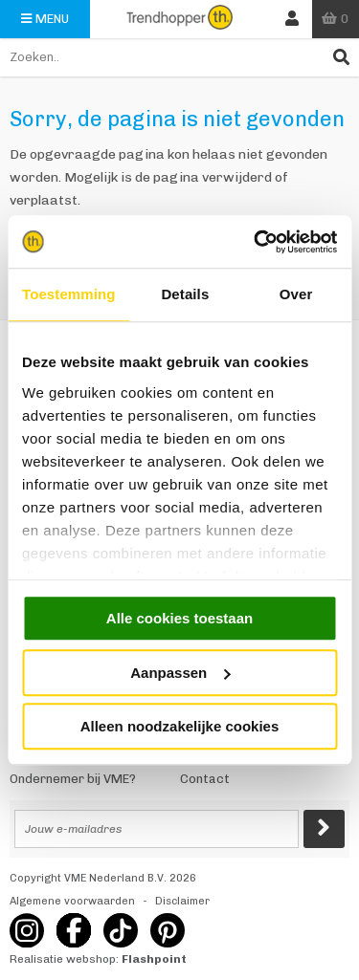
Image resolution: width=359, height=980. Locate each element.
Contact (205, 779)
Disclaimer (182, 901)
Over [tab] (296, 294)
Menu (45, 19)
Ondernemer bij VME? (73, 779)
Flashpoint (154, 959)
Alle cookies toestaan (179, 618)
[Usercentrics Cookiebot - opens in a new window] (256, 242)
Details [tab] (185, 294)
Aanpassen (180, 673)
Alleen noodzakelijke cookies (180, 726)
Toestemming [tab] (69, 294)
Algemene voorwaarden (72, 901)
